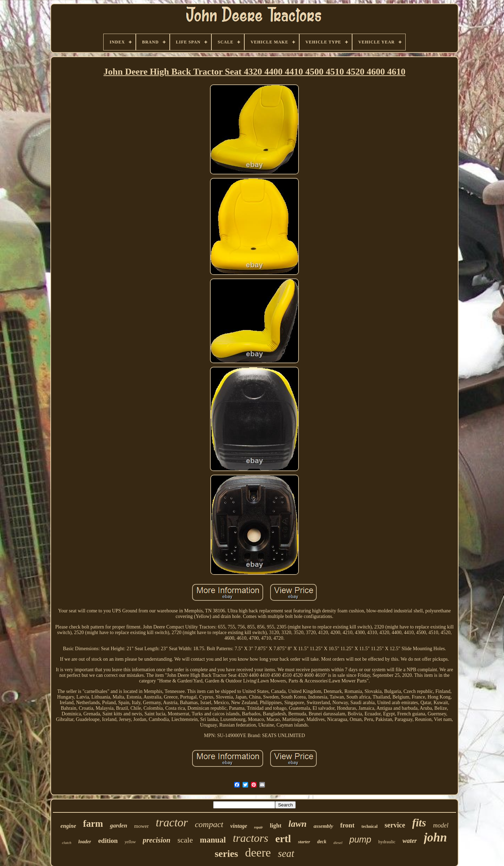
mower (141, 826)
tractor (172, 823)
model (441, 825)
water (410, 841)
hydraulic (387, 842)
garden (118, 826)
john (435, 837)
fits (419, 823)
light (276, 826)
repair (258, 827)
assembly (323, 826)
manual (213, 840)
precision (157, 840)
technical (370, 826)
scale (185, 840)
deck (322, 842)
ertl (283, 838)
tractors (250, 838)
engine (68, 826)
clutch (67, 843)
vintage (239, 826)
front (347, 825)
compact (209, 824)
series (226, 854)
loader (85, 842)
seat (286, 853)
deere (258, 853)
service (395, 825)
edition (108, 841)
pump (360, 839)
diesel (338, 843)
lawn (297, 824)
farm (93, 824)
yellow (130, 842)
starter (304, 842)
